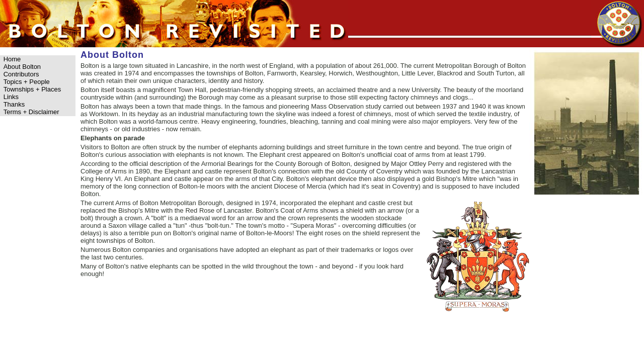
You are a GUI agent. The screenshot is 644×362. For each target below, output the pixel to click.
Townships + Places (32, 89)
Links (11, 97)
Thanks (14, 104)
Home (12, 59)
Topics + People (27, 82)
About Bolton (22, 67)
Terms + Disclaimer (31, 112)
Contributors (21, 74)
